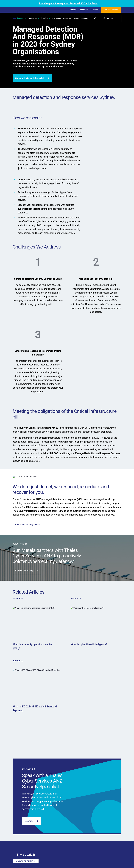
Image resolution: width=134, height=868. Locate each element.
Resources (84, 10)
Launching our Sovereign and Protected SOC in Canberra (68, 3)
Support (95, 10)
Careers (73, 10)
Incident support (111, 10)
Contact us (111, 18)
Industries (34, 18)
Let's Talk (32, 821)
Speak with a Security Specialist (32, 78)
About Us (67, 18)
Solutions (22, 18)
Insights (46, 18)
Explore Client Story (27, 570)
